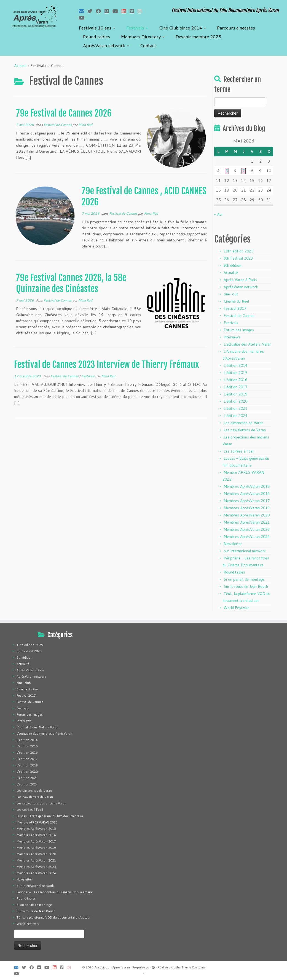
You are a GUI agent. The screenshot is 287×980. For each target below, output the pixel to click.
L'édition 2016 (235, 380)
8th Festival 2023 (238, 258)
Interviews (232, 337)
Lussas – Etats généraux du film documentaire (50, 816)
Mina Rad (85, 125)
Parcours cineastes (236, 28)
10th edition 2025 (238, 251)
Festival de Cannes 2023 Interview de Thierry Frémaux (107, 365)
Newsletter (233, 544)
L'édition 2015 (235, 373)
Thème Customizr (194, 967)
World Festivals (237, 608)
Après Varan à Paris (240, 280)
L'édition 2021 (235, 408)
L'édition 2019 (235, 394)
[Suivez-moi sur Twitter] (92, 11)
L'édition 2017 (235, 387)
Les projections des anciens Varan (41, 803)
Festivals (137, 28)
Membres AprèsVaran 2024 (247, 537)
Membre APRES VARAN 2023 (37, 822)
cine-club (231, 294)
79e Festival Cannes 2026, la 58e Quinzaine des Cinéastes (71, 283)
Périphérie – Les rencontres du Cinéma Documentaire (55, 892)
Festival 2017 (235, 308)
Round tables (96, 37)
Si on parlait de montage (244, 579)
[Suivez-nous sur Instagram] (142, 11)
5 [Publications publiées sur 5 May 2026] (227, 171)
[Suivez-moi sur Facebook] (100, 11)
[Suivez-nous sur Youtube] (83, 18)
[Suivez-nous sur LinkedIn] (126, 11)
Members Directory (143, 37)
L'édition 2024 (235, 416)
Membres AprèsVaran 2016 (247, 494)
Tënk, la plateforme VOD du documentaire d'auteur (53, 917)
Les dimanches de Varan (243, 423)
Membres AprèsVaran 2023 (247, 529)
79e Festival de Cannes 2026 (64, 113)
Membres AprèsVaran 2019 (247, 508)
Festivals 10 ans (97, 28)
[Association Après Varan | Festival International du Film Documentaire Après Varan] (34, 18)
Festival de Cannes (58, 125)
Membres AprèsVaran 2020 (247, 515)
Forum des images (239, 330)
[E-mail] (83, 11)
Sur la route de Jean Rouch (246, 586)
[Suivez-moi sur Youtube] (117, 11)
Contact (148, 45)
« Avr (218, 214)
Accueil (20, 66)
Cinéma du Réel (236, 301)
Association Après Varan (112, 967)
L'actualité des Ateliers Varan (248, 344)
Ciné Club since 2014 (183, 28)
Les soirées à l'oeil (239, 451)
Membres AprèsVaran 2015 (247, 486)
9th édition (232, 265)
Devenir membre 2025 (198, 37)
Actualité (231, 273)
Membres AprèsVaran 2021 (247, 522)
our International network (245, 551)
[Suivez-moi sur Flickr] (108, 11)
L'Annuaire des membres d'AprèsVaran (44, 734)
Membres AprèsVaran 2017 (247, 501)
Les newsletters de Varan (245, 430)
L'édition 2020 (235, 401)
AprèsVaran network (106, 45)
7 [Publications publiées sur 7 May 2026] (244, 171)
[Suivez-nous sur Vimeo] (134, 11)
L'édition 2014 (235, 365)
